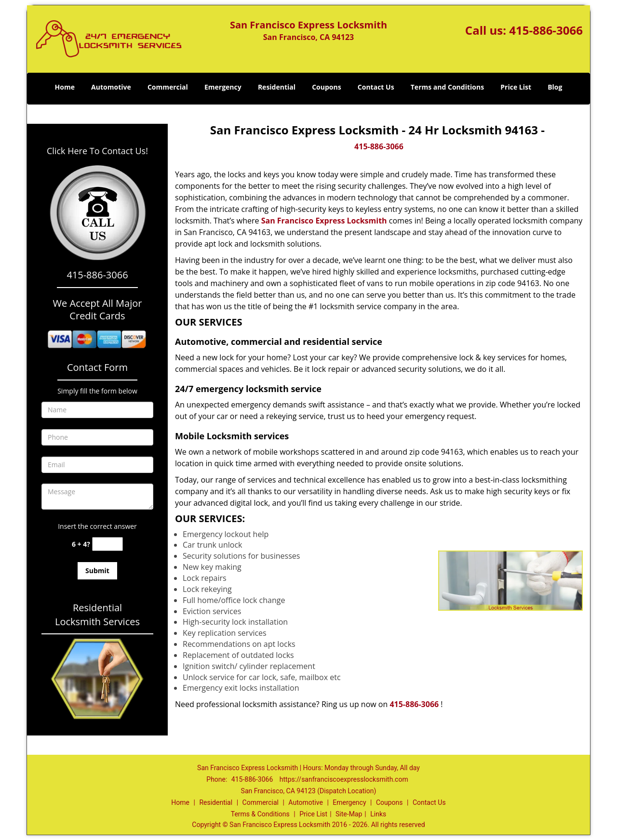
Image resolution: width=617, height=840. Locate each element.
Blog (555, 87)
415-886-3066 (546, 30)
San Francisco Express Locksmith (324, 221)
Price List (516, 87)
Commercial (168, 87)
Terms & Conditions (260, 814)
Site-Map (349, 814)
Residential (277, 87)
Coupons (326, 87)
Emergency (223, 87)
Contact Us (376, 87)
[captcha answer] (107, 544)
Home (65, 87)
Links (378, 814)
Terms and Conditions (447, 87)
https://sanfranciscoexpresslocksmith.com (344, 779)
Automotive (111, 87)
